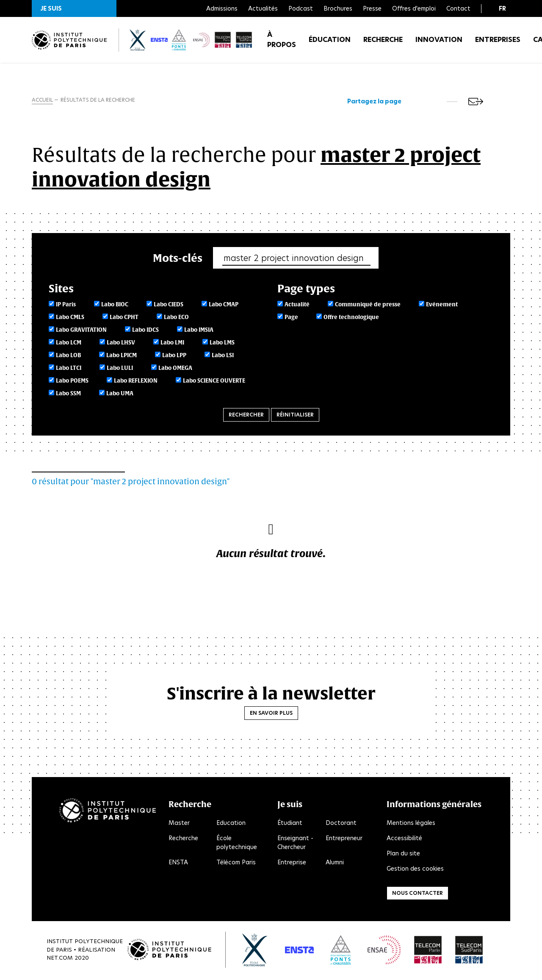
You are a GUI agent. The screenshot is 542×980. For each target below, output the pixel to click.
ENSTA (178, 863)
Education (231, 824)
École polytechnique (237, 844)
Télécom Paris (236, 863)
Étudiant (290, 824)
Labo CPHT (124, 318)
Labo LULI (120, 369)
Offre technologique (351, 318)
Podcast (301, 8)
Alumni (335, 863)
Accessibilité (404, 839)
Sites (61, 289)
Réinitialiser (295, 416)
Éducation (330, 42)
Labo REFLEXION (136, 382)
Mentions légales (411, 824)
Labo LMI (172, 344)
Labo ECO (176, 318)
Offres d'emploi (414, 8)
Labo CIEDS (169, 306)
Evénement (442, 306)
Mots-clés (178, 259)
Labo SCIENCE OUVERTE (214, 382)
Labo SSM (68, 395)
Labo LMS (222, 344)
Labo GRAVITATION (81, 331)
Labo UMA (120, 395)
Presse (372, 8)
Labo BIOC (115, 306)
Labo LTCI (69, 369)
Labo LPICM (122, 357)
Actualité (297, 306)
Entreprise (292, 863)
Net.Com (60, 959)
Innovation (439, 42)
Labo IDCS (145, 331)
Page (291, 318)
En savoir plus (271, 714)
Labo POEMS (72, 382)
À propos (282, 42)
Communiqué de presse (368, 306)
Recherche (383, 42)
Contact (458, 8)
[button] (74, 8)
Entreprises (498, 42)
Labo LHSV (121, 344)
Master (179, 824)
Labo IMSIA (199, 331)
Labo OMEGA (175, 369)
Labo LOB (68, 357)
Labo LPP (174, 357)
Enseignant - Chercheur (295, 844)
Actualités (263, 8)
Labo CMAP (224, 306)
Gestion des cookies (415, 870)
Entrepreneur (344, 839)
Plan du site (403, 855)
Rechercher (246, 416)
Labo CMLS (70, 318)
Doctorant (341, 824)
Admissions (222, 8)
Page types (306, 289)
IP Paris (66, 306)
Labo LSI (223, 357)
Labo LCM (69, 344)
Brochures (338, 8)
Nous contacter (418, 894)
